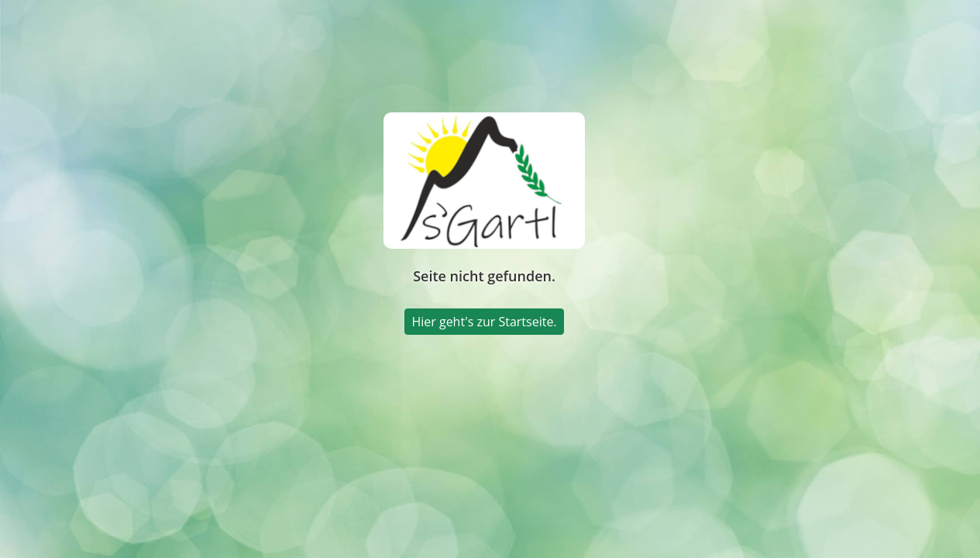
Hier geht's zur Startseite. (484, 322)
